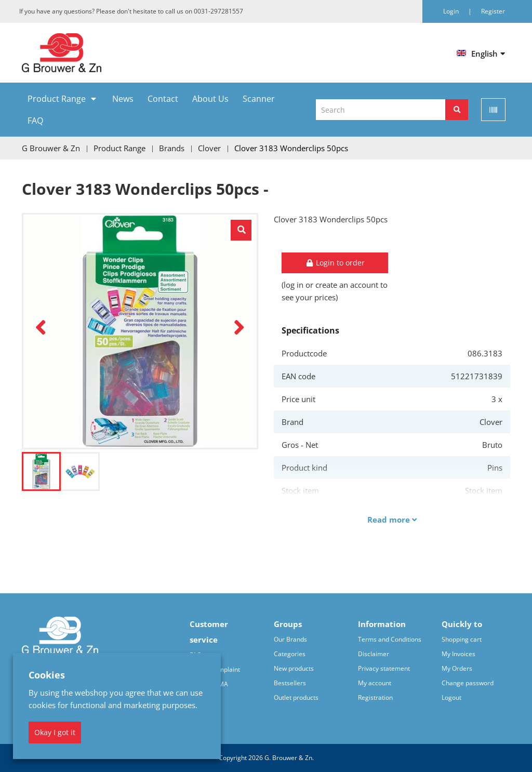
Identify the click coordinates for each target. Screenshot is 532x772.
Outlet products (296, 697)
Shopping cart (462, 639)
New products (294, 668)
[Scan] (493, 110)
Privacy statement (384, 668)
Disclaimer (374, 654)
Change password (468, 683)
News (123, 99)
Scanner (259, 99)
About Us (210, 99)
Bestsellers (290, 683)
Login (452, 11)
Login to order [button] (335, 263)
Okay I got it (55, 732)
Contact (163, 99)
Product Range (57, 99)
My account (375, 683)
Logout (451, 697)
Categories (290, 654)
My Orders (457, 668)
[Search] (457, 110)
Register (493, 11)
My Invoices (458, 654)
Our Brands (290, 639)
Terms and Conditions (390, 639)
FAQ (35, 121)
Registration (375, 697)
